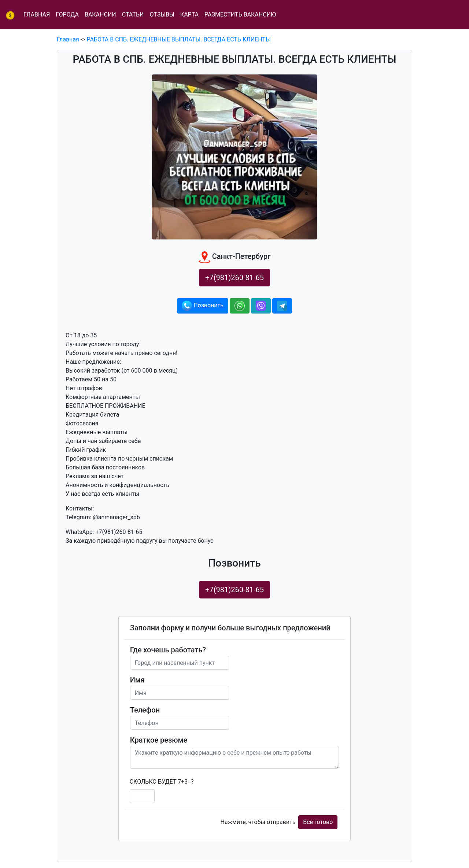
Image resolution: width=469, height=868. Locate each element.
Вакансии (100, 14)
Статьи (133, 14)
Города (67, 14)
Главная (37, 14)
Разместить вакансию (240, 14)
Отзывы (162, 14)
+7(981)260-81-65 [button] (234, 278)
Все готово (318, 822)
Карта (189, 14)
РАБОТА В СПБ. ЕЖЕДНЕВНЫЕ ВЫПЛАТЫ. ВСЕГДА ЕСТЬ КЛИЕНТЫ (179, 39)
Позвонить (203, 306)
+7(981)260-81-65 (234, 590)
